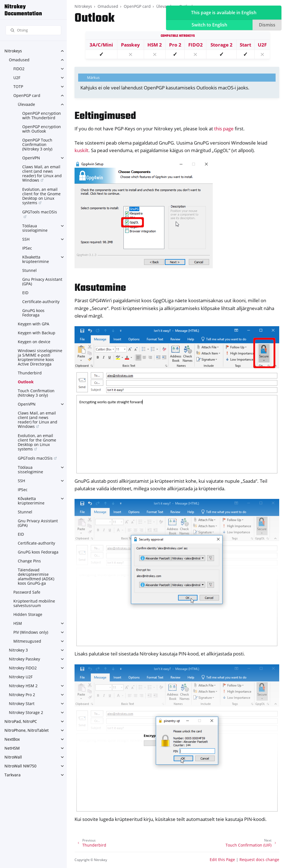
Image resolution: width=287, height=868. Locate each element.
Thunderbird (30, 373)
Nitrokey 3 (18, 650)
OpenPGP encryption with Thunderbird (42, 115)
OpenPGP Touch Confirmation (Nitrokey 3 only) (37, 144)
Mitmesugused (27, 641)
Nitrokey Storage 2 (26, 712)
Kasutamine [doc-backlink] (100, 288)
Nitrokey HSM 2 (23, 686)
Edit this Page (222, 860)
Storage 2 (222, 45)
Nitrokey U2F (21, 677)
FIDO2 (19, 69)
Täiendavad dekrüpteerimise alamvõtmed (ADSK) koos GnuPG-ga (36, 576)
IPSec (27, 248)
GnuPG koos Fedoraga (33, 313)
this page (224, 129)
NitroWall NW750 (20, 766)
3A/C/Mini (101, 45)
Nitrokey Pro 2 (22, 695)
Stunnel (29, 270)
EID (25, 293)
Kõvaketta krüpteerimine (36, 259)
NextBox (12, 739)
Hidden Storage (28, 614)
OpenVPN (31, 158)
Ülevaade (26, 104)
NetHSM (12, 748)
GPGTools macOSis (40, 212)
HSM (18, 623)
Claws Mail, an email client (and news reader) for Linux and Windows (42, 173)
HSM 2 (155, 45)
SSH (26, 239)
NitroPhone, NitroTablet (27, 730)
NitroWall (13, 757)
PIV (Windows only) (31, 632)
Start (245, 45)
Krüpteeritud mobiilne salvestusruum (34, 603)
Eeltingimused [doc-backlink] (105, 116)
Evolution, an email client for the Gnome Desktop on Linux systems (41, 196)
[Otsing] (33, 30)
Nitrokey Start (22, 704)
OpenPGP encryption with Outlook (42, 129)
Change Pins (29, 561)
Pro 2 (175, 45)
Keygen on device (34, 342)
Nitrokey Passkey (24, 659)
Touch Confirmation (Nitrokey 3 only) (36, 393)
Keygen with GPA (34, 324)
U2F (17, 78)
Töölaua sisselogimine (35, 228)
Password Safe (27, 592)
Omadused (19, 60)
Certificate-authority (41, 302)
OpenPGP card (27, 95)
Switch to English (209, 25)
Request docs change (259, 860)
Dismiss (267, 25)
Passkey (130, 45)
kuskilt (81, 150)
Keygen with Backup (37, 333)
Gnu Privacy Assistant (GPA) (42, 281)
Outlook (26, 382)
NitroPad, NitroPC (21, 721)
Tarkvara (13, 775)
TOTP (18, 86)
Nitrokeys (13, 51)
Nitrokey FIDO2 (23, 668)
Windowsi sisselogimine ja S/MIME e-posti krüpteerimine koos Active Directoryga (40, 357)
